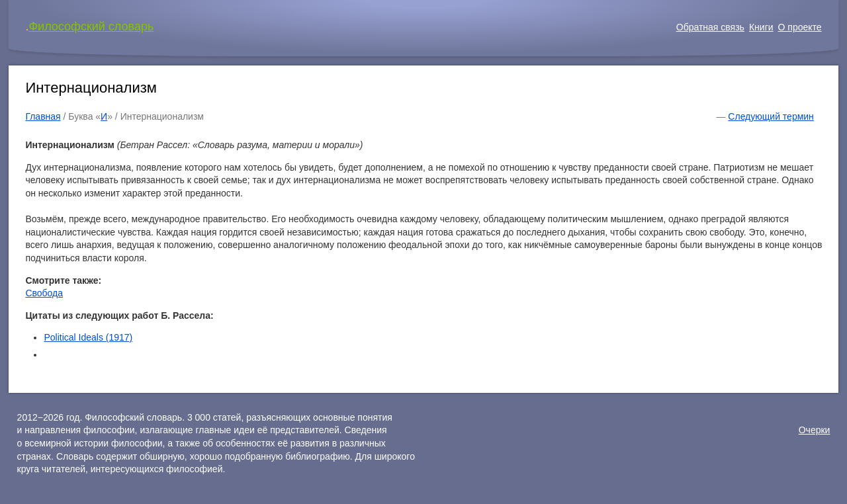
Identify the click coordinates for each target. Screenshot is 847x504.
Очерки (815, 430)
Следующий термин (771, 116)
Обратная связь (710, 27)
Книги (761, 27)
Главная (43, 116)
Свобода (44, 293)
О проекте (800, 27)
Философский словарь (91, 26)
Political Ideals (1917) (88, 337)
